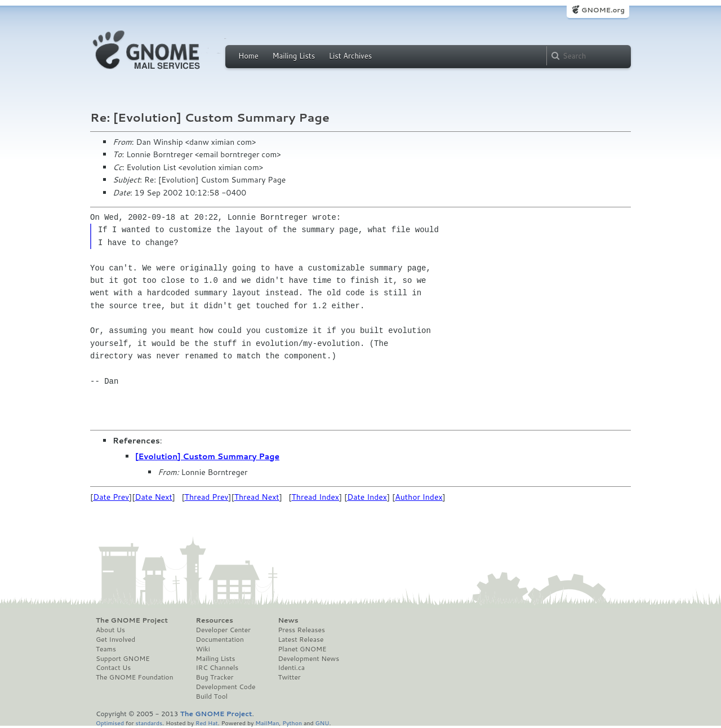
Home (248, 56)
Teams (106, 649)
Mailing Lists (293, 56)
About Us (110, 630)
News (288, 620)
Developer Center (223, 630)
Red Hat (207, 723)
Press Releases (301, 630)
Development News (308, 659)
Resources (215, 620)
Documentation (220, 640)
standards (149, 723)
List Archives (350, 56)
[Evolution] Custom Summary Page (207, 456)
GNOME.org (603, 10)
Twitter (289, 677)
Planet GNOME (302, 649)
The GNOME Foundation (135, 677)
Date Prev (111, 497)
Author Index (419, 497)
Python (292, 723)
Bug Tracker (215, 677)
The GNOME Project (132, 620)
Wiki (203, 649)
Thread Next (257, 497)
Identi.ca (291, 668)
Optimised (110, 723)
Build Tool (212, 696)
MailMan (267, 723)
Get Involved (115, 640)
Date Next (153, 497)
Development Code (226, 687)
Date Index (367, 497)
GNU (322, 723)
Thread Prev (207, 497)
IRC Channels (217, 668)
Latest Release (301, 640)
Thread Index (316, 497)
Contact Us (113, 668)
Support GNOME (123, 659)
